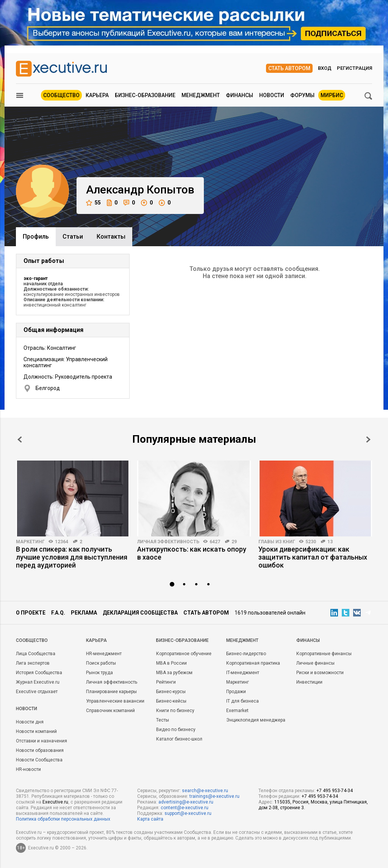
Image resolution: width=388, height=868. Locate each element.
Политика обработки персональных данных (63, 819)
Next (368, 440)
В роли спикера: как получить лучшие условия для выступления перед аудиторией (72, 557)
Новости (272, 95)
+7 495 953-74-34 (335, 791)
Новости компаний (36, 731)
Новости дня (30, 722)
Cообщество (32, 640)
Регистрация (354, 68)
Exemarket (237, 711)
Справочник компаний (110, 711)
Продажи (236, 692)
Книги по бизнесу (175, 711)
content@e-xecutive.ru (185, 808)
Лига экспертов (33, 663)
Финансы (239, 95)
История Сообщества (39, 673)
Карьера (97, 95)
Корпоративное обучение (184, 654)
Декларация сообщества (140, 613)
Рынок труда (99, 673)
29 (234, 542)
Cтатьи (73, 237)
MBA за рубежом (174, 673)
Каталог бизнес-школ (179, 739)
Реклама (84, 613)
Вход (325, 68)
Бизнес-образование (145, 95)
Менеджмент (201, 95)
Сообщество (61, 95)
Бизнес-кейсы (171, 701)
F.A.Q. (58, 613)
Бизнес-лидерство (246, 654)
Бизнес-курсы (171, 692)
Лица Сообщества (36, 654)
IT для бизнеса (242, 701)
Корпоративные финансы (324, 654)
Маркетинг (30, 542)
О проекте (31, 613)
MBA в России (171, 663)
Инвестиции (309, 682)
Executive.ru (55, 802)
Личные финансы (315, 663)
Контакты (111, 237)
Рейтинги (166, 682)
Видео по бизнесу (176, 730)
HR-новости (28, 769)
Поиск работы (101, 663)
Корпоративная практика (253, 663)
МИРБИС (332, 95)
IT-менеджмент (243, 673)
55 (93, 203)
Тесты (163, 720)
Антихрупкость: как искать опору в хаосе (192, 553)
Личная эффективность (168, 542)
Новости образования (40, 750)
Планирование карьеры (111, 692)
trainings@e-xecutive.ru (214, 796)
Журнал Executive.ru (38, 682)
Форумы (302, 95)
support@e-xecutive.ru (188, 813)
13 (330, 542)
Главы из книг (277, 542)
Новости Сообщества (39, 760)
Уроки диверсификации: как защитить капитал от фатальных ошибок (313, 557)
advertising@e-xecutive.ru (186, 802)
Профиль (36, 237)
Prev (20, 440)
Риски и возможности (320, 673)
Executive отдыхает (37, 692)
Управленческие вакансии (115, 701)
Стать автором (289, 68)
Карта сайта (150, 819)
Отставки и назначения (41, 741)
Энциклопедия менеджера (256, 720)
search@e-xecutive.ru (205, 791)
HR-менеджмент (104, 654)
